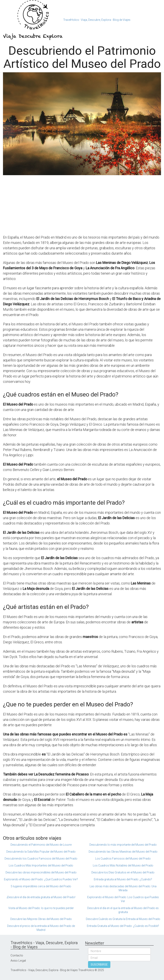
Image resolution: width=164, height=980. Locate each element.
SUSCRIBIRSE (99, 965)
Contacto (17, 955)
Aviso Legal (18, 961)
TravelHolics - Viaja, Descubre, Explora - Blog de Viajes (97, 20)
